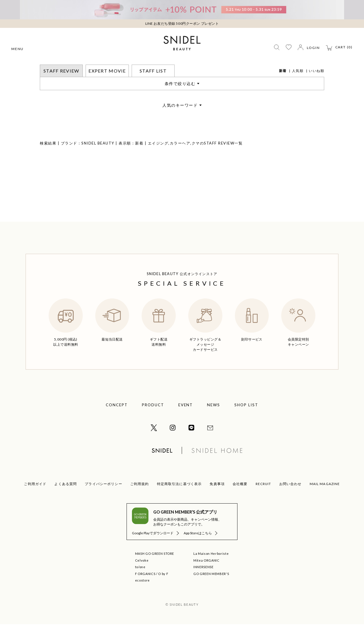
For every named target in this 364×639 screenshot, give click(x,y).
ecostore (142, 595)
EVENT (186, 420)
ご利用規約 (140, 499)
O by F (163, 589)
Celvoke (142, 575)
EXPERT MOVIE (107, 85)
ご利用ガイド (35, 499)
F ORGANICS (145, 589)
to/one (140, 582)
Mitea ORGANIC (206, 575)
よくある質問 (66, 499)
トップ (46, 68)
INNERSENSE (203, 582)
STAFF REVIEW (70, 68)
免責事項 (217, 499)
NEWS (214, 420)
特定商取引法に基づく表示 (179, 499)
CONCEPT (117, 420)
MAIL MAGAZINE (325, 499)
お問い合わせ (290, 499)
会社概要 (240, 499)
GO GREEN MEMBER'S (211, 589)
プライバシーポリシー (104, 499)
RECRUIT (263, 499)
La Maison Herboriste (211, 568)
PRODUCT (153, 420)
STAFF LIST (153, 85)
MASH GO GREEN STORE (155, 568)
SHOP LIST (246, 420)
